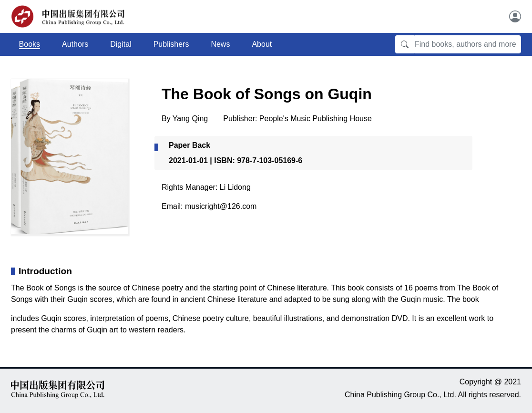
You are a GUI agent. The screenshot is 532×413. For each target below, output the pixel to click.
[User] (515, 16)
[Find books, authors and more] (468, 44)
